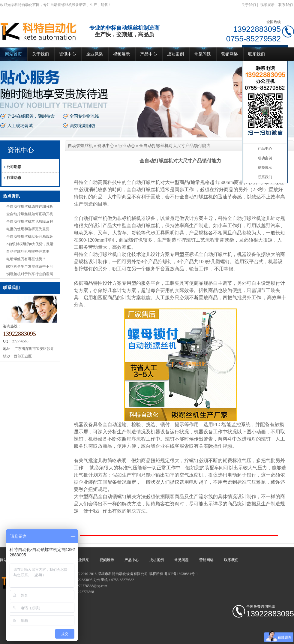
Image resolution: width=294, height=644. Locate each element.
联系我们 (286, 5)
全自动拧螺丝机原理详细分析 (30, 206)
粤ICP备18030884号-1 (181, 574)
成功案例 (175, 54)
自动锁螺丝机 (80, 146)
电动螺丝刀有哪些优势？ (26, 259)
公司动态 (14, 167)
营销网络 (229, 54)
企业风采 (94, 54)
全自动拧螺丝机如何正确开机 (30, 214)
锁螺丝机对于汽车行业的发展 (30, 274)
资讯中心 (67, 54)
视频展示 (267, 5)
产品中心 (148, 54)
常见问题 (202, 54)
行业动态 (14, 178)
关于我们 (249, 5)
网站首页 (13, 54)
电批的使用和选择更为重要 (28, 229)
